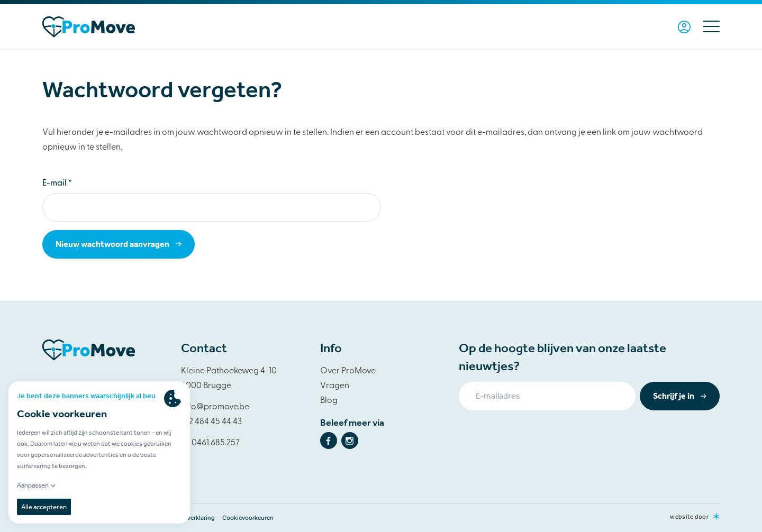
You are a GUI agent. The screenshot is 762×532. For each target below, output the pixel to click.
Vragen (335, 386)
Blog (329, 401)
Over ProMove (348, 371)
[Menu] (707, 27)
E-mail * (57, 184)
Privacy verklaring (190, 518)
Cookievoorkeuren (248, 518)
